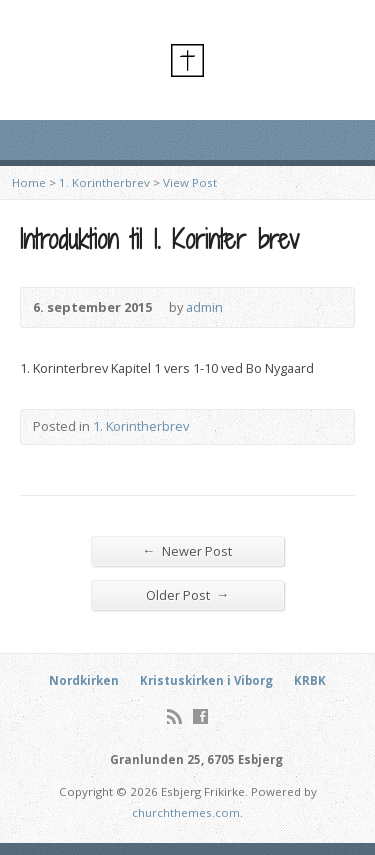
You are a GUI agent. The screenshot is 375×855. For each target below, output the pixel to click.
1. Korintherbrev (104, 182)
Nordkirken (84, 680)
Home (29, 182)
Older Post (188, 594)
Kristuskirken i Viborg (206, 680)
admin (204, 307)
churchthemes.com (186, 812)
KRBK (310, 680)
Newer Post (188, 550)
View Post (190, 182)
